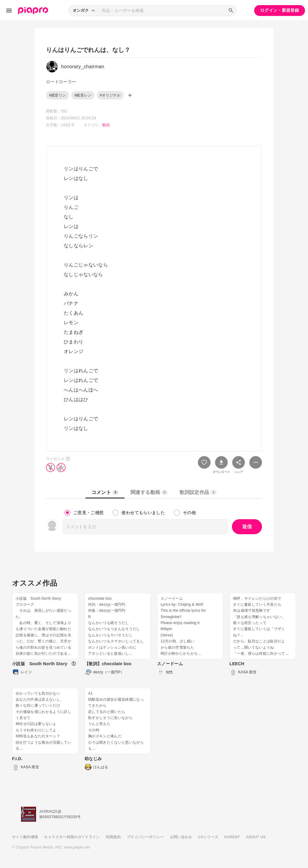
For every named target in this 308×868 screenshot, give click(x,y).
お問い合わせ (181, 837)
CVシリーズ (208, 837)
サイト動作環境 (25, 837)
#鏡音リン (57, 95)
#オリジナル (110, 95)
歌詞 (106, 125)
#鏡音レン (83, 95)
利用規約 (113, 837)
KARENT (232, 837)
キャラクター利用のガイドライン (72, 837)
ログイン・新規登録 (280, 10)
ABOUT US (256, 837)
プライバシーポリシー (145, 837)
